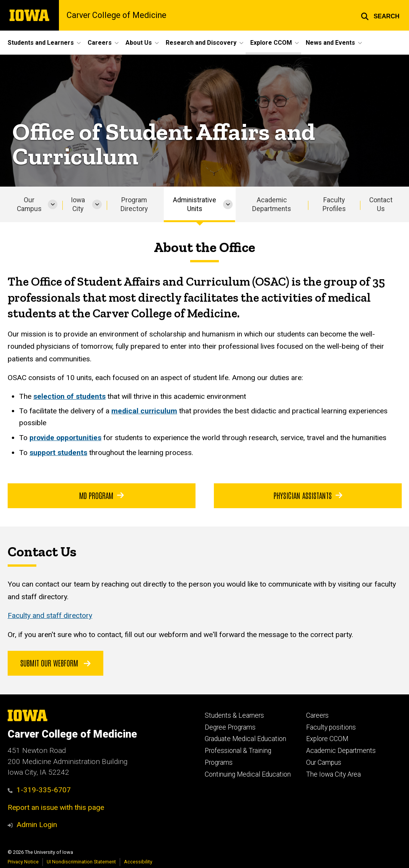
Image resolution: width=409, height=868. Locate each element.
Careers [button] (100, 43)
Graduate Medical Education (245, 739)
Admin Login (37, 825)
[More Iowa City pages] (97, 204)
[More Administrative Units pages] (228, 204)
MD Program (102, 495)
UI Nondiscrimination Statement (81, 862)
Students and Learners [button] (41, 43)
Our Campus (29, 204)
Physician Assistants (308, 495)
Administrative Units (195, 204)
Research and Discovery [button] (201, 43)
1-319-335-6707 (39, 790)
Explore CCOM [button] (271, 43)
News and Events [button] (330, 43)
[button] (380, 15)
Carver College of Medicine (117, 15)
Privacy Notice (23, 862)
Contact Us (381, 204)
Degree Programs (230, 727)
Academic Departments (272, 204)
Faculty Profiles (334, 204)
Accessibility (138, 862)
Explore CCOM (327, 739)
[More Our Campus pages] (53, 204)
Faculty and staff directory (50, 616)
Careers (317, 715)
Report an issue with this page (56, 807)
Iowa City (78, 204)
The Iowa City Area (333, 774)
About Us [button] (139, 43)
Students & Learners (234, 715)
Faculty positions (331, 727)
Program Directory (134, 204)
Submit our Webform (55, 663)
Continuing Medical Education (248, 774)
